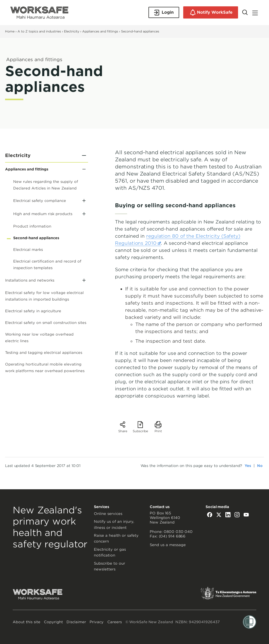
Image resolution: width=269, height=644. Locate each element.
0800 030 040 (178, 532)
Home (10, 31)
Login (164, 13)
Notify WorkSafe (211, 12)
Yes (248, 466)
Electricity (72, 31)
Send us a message (168, 545)
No (260, 466)
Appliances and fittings (100, 31)
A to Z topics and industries (39, 31)
